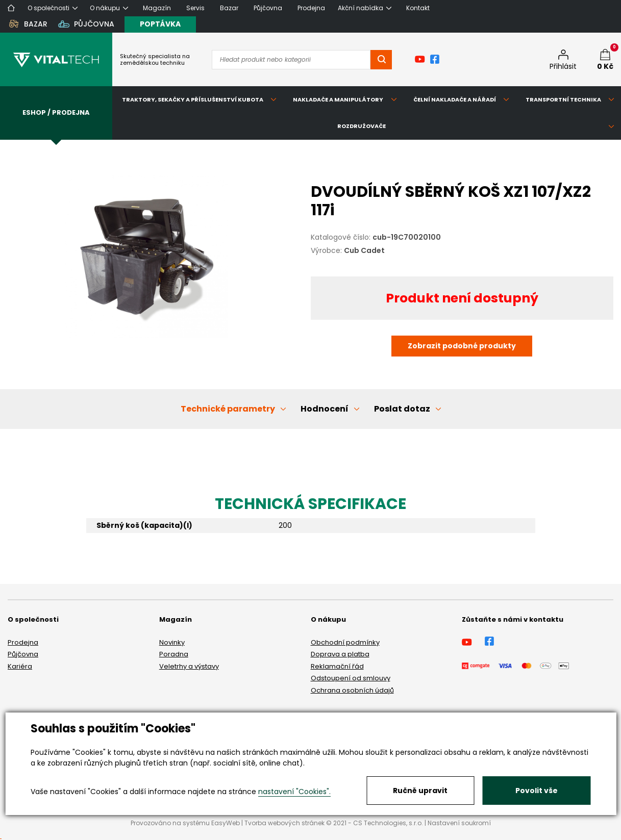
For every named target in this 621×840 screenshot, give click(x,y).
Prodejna (23, 642)
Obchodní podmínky (345, 642)
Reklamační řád (337, 666)
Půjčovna (23, 654)
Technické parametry (228, 409)
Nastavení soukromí (459, 823)
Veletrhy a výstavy (189, 666)
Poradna (174, 654)
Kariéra (20, 666)
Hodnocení (325, 409)
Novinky (172, 642)
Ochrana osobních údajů (352, 690)
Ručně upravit (420, 791)
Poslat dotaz (402, 409)
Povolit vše (537, 791)
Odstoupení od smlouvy (351, 678)
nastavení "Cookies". (294, 792)
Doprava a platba (340, 654)
